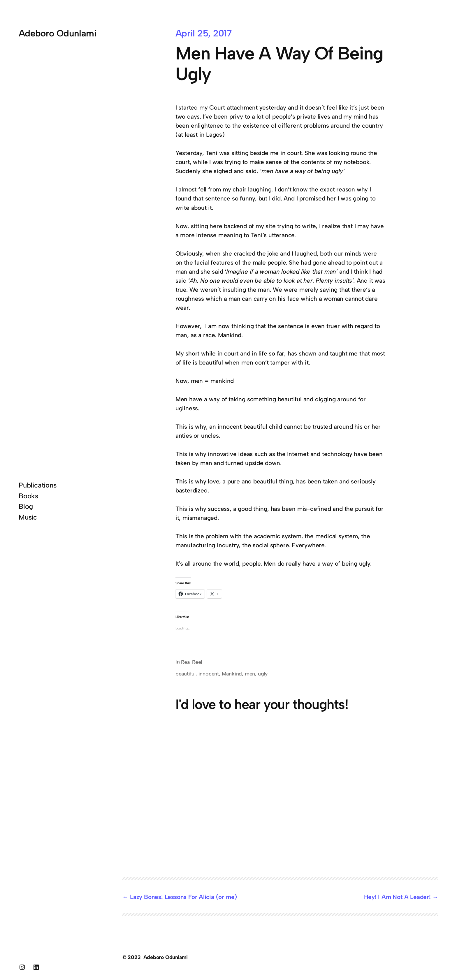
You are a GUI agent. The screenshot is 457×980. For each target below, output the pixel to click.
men (250, 674)
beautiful (186, 674)
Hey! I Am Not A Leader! (397, 897)
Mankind (232, 674)
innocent (209, 674)
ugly (263, 674)
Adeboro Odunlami (58, 33)
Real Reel (191, 662)
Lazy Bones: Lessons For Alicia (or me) (183, 897)
